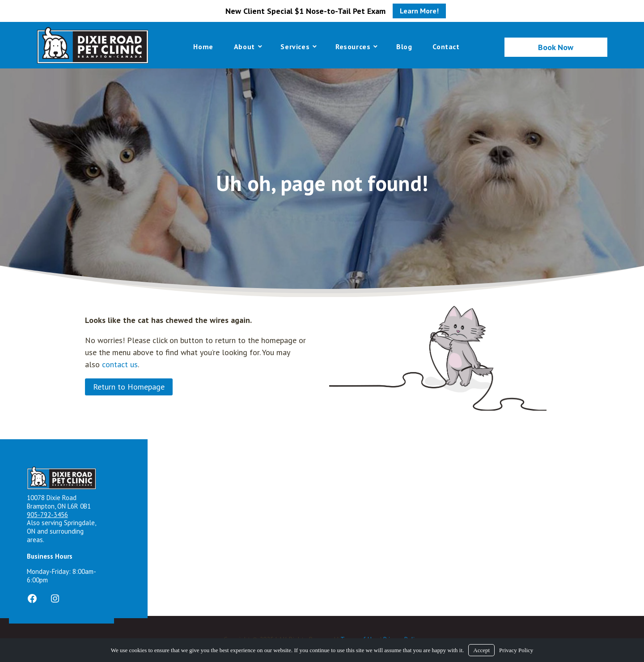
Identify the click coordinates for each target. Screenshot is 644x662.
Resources (353, 47)
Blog (404, 47)
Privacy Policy (516, 650)
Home (203, 47)
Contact (446, 47)
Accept (481, 650)
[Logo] (93, 45)
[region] (322, 182)
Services (295, 47)
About (244, 47)
